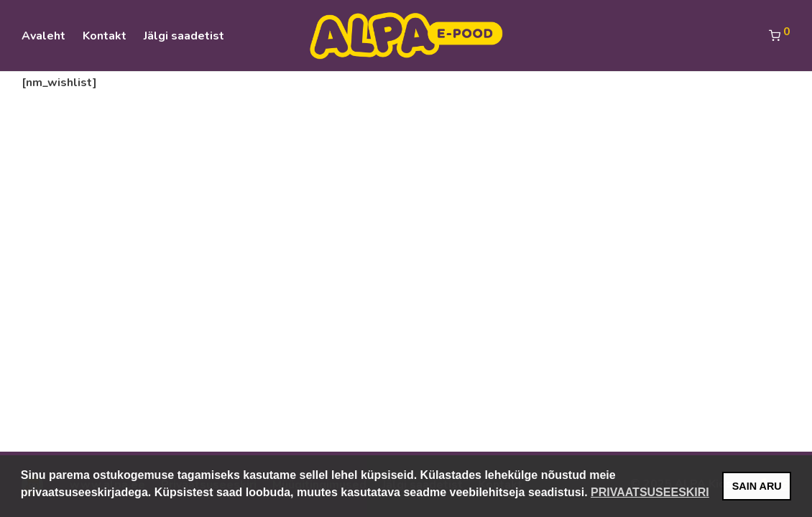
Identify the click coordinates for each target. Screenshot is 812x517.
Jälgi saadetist (184, 36)
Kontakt (105, 36)
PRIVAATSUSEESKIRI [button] (650, 492)
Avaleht (43, 36)
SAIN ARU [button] (757, 486)
